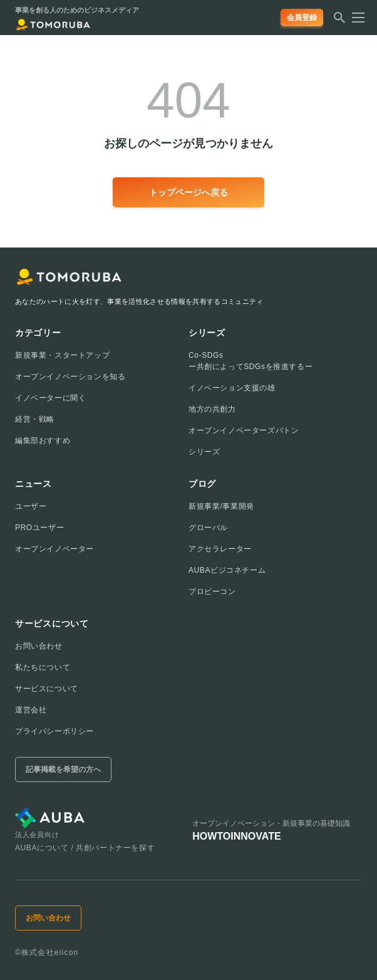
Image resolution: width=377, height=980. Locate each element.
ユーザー (31, 506)
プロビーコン (212, 592)
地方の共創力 (212, 409)
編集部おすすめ (43, 440)
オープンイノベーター (54, 549)
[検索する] (339, 21)
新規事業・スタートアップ (62, 355)
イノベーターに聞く (50, 398)
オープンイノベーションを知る (70, 377)
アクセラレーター (220, 549)
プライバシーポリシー (54, 731)
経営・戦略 (35, 419)
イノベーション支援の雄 (232, 388)
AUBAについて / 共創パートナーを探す (85, 848)
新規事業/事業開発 (221, 506)
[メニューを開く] (354, 18)
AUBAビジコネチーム (227, 570)
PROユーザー (39, 528)
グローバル (208, 528)
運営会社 (31, 710)
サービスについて (47, 689)
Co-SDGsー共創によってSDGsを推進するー (250, 361)
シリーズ (204, 452)
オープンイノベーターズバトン (244, 430)
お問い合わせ (39, 646)
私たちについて (43, 667)
